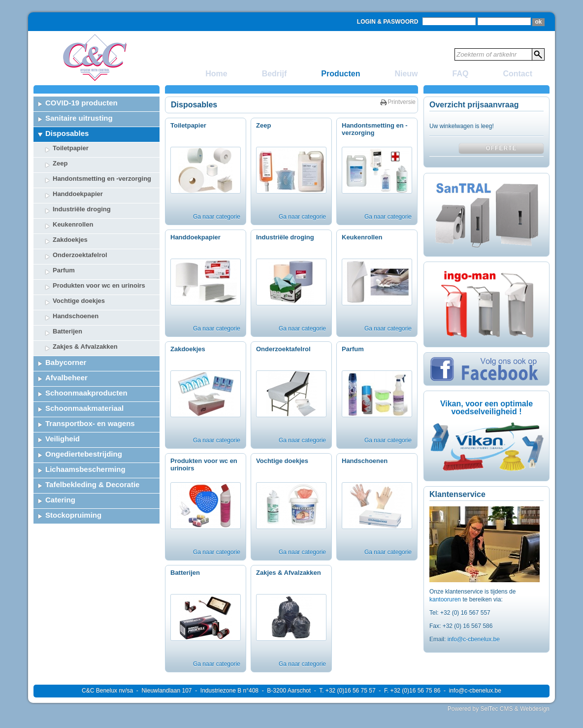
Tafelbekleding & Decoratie (92, 484)
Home (216, 74)
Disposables (67, 133)
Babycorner (66, 362)
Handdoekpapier (78, 194)
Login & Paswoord (388, 22)
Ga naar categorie (217, 217)
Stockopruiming (73, 515)
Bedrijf (275, 74)
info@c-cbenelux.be (474, 639)
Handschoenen (76, 316)
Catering (60, 500)
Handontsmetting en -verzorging (102, 179)
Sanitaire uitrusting (79, 118)
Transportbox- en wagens (90, 423)
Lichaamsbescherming (85, 469)
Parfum (64, 270)
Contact (518, 74)
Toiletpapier (71, 148)
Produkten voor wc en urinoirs (99, 285)
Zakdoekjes (70, 240)
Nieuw (406, 74)
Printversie (402, 102)
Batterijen (67, 331)
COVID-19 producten (81, 103)
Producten (340, 74)
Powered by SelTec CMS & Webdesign (499, 709)
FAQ (461, 74)
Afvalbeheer (66, 378)
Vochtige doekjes (79, 301)
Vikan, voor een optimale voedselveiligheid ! (486, 408)
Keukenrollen (73, 224)
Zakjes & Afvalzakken (85, 347)
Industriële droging (82, 209)
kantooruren (446, 599)
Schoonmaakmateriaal (84, 408)
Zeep (60, 163)
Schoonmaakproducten (86, 393)
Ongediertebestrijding (84, 454)
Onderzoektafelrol (80, 255)
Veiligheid (63, 439)
